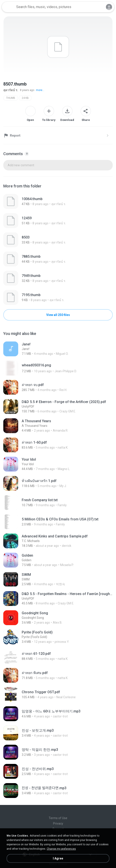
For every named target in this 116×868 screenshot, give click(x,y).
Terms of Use (58, 818)
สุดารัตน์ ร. (11, 90)
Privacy (58, 823)
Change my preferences (61, 849)
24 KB (25, 98)
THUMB (11, 98)
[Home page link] (8, 7)
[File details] (58, 201)
